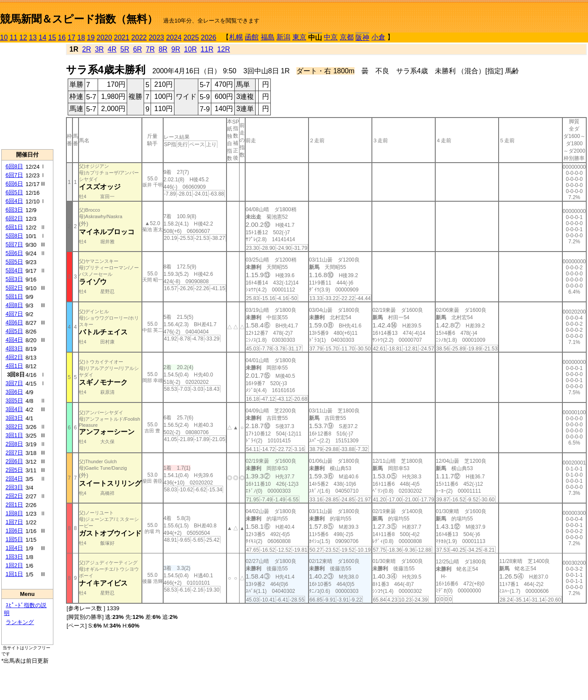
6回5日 (14, 192)
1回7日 (14, 522)
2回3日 (14, 487)
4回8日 (14, 305)
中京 (331, 37)
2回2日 (14, 496)
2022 (139, 38)
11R (207, 49)
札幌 (236, 37)
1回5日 (14, 539)
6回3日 (14, 210)
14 (43, 38)
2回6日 (14, 461)
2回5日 (14, 470)
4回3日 (14, 348)
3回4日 (14, 409)
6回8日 (14, 166)
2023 (157, 38)
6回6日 (14, 184)
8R (163, 49)
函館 (252, 37)
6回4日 (14, 201)
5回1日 (14, 296)
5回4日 (14, 270)
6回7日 (14, 175)
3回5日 (14, 401)
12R (224, 49)
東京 (299, 37)
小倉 (378, 37)
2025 (191, 38)
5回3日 (14, 279)
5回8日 (14, 236)
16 (62, 38)
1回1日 (14, 574)
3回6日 (14, 392)
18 (81, 38)
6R (138, 49)
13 (33, 38)
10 (4, 38)
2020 (105, 38)
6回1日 (14, 227)
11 (13, 38)
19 (91, 38)
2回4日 (14, 479)
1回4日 (14, 548)
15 (52, 38)
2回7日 (14, 453)
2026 (209, 38)
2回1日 (14, 505)
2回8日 (14, 444)
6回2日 (14, 218)
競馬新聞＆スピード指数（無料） (79, 19)
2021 (122, 38)
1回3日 (14, 557)
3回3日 (14, 418)
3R (99, 49)
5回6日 (14, 253)
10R (190, 49)
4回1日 (14, 366)
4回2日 (14, 357)
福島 (268, 37)
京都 (347, 37)
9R (176, 49)
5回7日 (14, 244)
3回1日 (14, 435)
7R (150, 49)
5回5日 (14, 262)
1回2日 (14, 565)
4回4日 (14, 340)
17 (72, 38)
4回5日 (14, 331)
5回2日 (14, 288)
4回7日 (14, 314)
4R (112, 49)
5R (125, 49)
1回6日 (14, 531)
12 (23, 38)
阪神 (362, 38)
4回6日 (14, 322)
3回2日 (14, 427)
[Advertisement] (27, 96)
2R (86, 49)
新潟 (283, 37)
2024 (174, 38)
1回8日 (14, 513)
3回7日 (14, 383)
